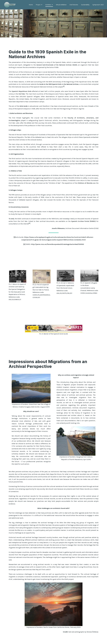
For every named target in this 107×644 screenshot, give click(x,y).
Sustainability (73, 11)
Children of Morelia (85, 189)
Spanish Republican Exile (22, 97)
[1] (14, 243)
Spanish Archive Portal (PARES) (83, 227)
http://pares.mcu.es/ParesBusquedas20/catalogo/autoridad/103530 (57, 250)
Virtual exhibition (49, 11)
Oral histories (61, 11)
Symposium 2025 (85, 11)
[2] (24, 250)
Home (18, 11)
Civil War (22, 100)
